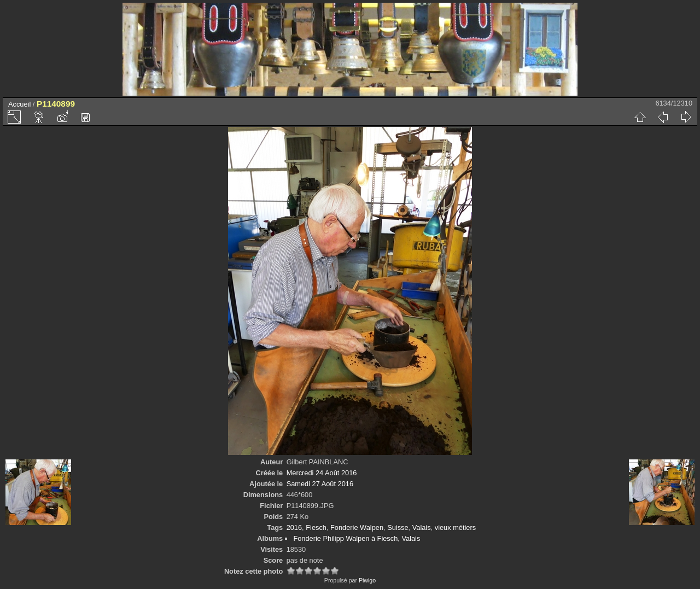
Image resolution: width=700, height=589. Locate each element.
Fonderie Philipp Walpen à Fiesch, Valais (357, 538)
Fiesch (316, 527)
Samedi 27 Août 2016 (320, 484)
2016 (294, 527)
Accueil (19, 104)
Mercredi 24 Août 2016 (322, 473)
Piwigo (367, 580)
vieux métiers (455, 527)
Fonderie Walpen (357, 527)
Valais (422, 527)
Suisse (398, 527)
